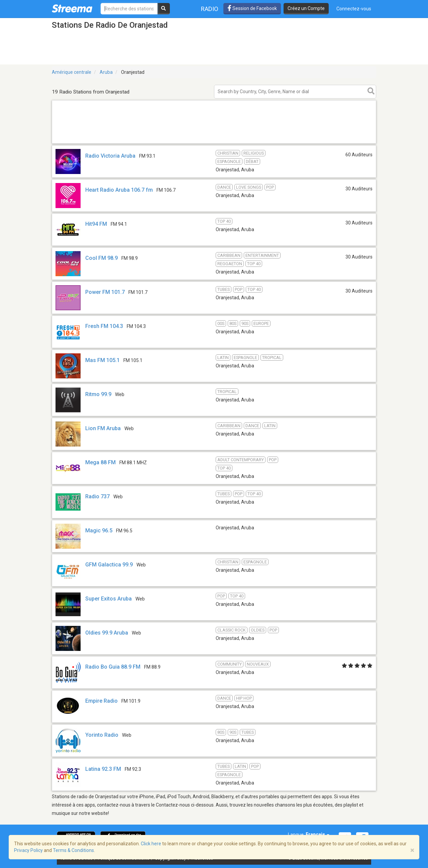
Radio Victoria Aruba (110, 156)
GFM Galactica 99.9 (109, 565)
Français (317, 835)
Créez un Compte (306, 8)
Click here (151, 844)
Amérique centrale (72, 72)
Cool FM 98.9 (101, 258)
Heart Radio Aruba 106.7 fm (119, 190)
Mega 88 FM (100, 462)
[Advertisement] (214, 143)
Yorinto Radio (102, 735)
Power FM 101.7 (105, 292)
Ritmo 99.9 (98, 394)
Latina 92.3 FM (103, 769)
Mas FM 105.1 (102, 360)
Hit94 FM (96, 224)
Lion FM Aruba (103, 428)
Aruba (106, 72)
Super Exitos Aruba (109, 599)
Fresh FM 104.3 (104, 326)
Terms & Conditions (73, 850)
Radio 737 (97, 496)
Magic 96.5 (99, 531)
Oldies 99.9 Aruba (107, 633)
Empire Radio (101, 701)
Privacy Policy (28, 850)
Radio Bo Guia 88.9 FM (113, 667)
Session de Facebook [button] (252, 8)
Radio (210, 9)
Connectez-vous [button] (354, 9)
